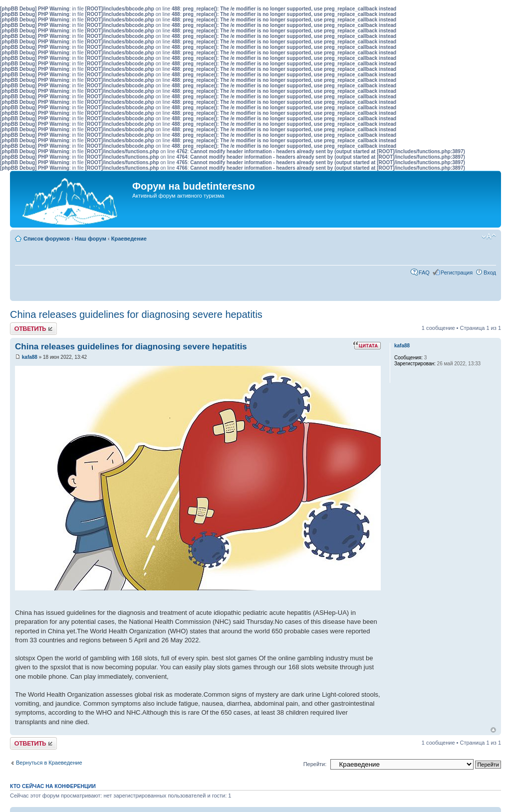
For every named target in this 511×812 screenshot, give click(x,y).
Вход (490, 272)
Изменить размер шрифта (489, 237)
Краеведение (129, 239)
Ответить (33, 329)
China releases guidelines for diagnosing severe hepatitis (136, 314)
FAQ (424, 272)
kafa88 (30, 357)
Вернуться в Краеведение (49, 763)
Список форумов (47, 239)
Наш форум (91, 239)
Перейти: (315, 764)
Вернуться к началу (493, 730)
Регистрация (457, 272)
